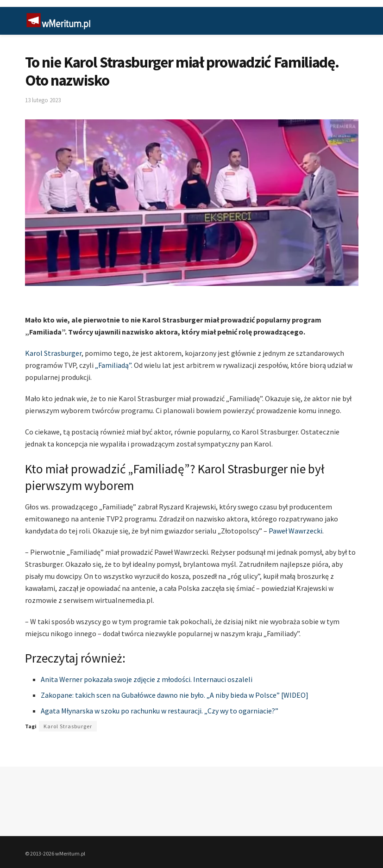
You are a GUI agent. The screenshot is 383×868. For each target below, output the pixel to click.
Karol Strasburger (53, 353)
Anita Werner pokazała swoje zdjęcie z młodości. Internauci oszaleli (147, 679)
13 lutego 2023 (43, 100)
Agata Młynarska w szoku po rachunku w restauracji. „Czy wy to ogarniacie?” (160, 711)
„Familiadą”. (114, 365)
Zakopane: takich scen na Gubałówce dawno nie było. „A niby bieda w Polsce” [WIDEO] (175, 695)
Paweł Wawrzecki (295, 531)
